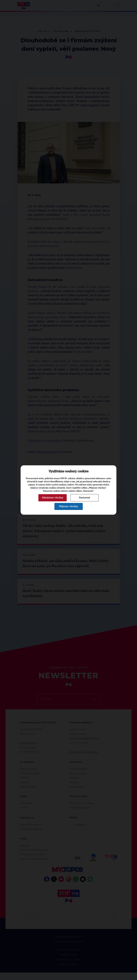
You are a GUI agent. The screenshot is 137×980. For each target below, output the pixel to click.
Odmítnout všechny (53, 498)
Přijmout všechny (68, 506)
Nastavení (84, 498)
